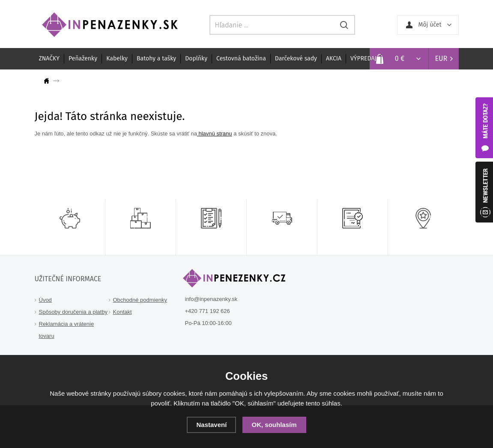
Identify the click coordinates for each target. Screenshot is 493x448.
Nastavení (211, 425)
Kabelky (117, 59)
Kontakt (123, 312)
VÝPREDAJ (363, 59)
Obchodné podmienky (140, 300)
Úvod (45, 300)
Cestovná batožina (241, 59)
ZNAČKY (49, 59)
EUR (441, 59)
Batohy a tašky (156, 59)
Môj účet (430, 25)
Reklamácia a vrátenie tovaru (67, 330)
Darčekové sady (296, 59)
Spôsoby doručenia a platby (73, 312)
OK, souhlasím (274, 425)
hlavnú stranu (215, 134)
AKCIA (334, 59)
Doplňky (196, 59)
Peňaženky (83, 59)
